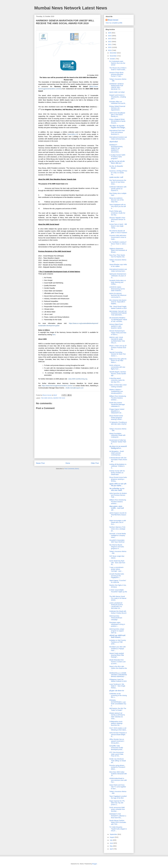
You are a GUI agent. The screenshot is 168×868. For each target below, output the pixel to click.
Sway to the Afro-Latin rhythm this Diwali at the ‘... (118, 668)
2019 (110, 50)
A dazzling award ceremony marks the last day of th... (117, 380)
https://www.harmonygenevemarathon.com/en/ (57, 386)
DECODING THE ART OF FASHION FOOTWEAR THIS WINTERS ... (118, 313)
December (113, 53)
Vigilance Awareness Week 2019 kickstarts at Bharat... (118, 250)
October (113, 59)
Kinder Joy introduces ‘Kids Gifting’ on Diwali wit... (118, 761)
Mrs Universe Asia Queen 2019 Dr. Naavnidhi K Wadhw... (118, 302)
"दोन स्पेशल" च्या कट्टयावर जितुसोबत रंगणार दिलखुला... (118, 127)
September (114, 834)
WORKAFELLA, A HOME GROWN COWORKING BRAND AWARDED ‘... (118, 675)
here (54, 335)
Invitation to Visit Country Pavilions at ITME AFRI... (118, 642)
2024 (110, 36)
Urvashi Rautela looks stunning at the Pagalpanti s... (117, 576)
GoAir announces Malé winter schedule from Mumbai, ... (117, 809)
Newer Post (40, 463)
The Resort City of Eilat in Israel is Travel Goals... (118, 69)
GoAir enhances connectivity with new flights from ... (117, 367)
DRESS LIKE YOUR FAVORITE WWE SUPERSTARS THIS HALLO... (117, 340)
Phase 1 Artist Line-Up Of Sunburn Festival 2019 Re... (118, 348)
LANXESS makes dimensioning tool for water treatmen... (117, 289)
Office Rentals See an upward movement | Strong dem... (117, 741)
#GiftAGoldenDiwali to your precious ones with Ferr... (118, 780)
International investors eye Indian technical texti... (118, 138)
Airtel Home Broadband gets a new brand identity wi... (117, 115)
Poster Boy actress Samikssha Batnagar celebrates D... (117, 404)
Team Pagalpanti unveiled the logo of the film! (118, 797)
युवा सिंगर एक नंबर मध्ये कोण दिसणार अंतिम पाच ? (117, 162)
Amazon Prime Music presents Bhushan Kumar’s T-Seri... (116, 74)
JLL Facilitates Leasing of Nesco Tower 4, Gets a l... (118, 244)
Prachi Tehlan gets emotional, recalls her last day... (117, 213)
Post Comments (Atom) (72, 469)
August (112, 837)
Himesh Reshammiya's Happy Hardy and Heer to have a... (118, 333)
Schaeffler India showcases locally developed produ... (116, 748)
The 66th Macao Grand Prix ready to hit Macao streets (118, 598)
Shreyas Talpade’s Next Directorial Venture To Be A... (117, 219)
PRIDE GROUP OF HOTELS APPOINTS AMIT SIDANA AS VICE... (117, 716)
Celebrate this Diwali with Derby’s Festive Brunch (118, 612)
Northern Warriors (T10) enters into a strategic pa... (117, 529)
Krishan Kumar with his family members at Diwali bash (117, 473)
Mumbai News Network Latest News (71, 8)
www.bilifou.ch (73, 134)
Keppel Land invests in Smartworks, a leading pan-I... (118, 97)
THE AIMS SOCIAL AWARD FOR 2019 (53, 398)
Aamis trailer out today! (117, 92)
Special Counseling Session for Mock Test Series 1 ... (118, 354)
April (111, 849)
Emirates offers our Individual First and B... (118, 103)
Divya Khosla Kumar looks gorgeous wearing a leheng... (118, 479)
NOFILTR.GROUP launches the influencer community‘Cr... (118, 295)
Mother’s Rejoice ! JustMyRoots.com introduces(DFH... (116, 391)
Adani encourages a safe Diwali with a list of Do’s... (118, 522)
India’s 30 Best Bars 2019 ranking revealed (118, 386)
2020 (110, 47)
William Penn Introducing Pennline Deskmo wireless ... (118, 398)
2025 (110, 33)
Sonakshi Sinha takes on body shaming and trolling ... (118, 282)
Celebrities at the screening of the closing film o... (118, 695)
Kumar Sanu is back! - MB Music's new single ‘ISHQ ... (118, 226)
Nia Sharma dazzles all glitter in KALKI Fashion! (118, 232)
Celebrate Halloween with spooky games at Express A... (118, 189)
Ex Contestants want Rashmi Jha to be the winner (117, 63)
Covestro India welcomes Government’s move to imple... (118, 237)
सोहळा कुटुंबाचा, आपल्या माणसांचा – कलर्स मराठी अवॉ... (117, 508)
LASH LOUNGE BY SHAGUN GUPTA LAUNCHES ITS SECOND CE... (116, 606)
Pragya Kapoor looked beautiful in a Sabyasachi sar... (117, 411)
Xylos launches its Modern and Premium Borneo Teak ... (118, 495)
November (113, 56)
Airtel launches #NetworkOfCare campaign (116, 618)
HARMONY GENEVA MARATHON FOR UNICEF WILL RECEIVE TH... (116, 86)
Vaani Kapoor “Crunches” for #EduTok (118, 581)
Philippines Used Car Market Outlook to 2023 (118, 680)
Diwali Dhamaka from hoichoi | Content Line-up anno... (118, 662)
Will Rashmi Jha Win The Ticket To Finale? (118, 709)
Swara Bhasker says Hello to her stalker (118, 265)
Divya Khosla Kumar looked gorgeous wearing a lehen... (116, 418)
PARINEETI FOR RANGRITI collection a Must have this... (118, 816)
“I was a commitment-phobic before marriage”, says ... (117, 569)
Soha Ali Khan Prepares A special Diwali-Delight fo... (118, 735)
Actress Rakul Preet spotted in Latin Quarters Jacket (116, 326)
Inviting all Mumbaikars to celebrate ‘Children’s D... (118, 466)
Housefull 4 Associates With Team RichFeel (117, 541)
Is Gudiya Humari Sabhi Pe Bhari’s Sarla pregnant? (117, 157)
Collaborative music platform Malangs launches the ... (116, 723)
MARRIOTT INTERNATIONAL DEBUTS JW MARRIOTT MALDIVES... (116, 148)
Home (68, 463)
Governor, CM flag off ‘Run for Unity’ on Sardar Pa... (118, 173)
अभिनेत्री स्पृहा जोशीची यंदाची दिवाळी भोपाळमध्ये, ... (117, 636)
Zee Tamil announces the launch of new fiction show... (118, 182)
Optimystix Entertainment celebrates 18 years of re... (118, 276)
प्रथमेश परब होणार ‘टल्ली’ (116, 177)
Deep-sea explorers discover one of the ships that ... (117, 200)
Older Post (95, 463)
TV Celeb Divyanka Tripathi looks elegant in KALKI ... (118, 829)
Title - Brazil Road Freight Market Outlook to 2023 (118, 307)
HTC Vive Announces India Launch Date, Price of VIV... (117, 754)
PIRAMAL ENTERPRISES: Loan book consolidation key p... (118, 703)
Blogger (94, 864)
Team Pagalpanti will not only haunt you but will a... (118, 206)
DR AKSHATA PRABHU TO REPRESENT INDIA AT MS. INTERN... (118, 320)
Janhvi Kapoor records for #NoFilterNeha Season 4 (118, 515)
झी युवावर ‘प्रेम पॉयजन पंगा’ (117, 691)
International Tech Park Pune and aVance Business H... (117, 132)
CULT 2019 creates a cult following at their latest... (118, 729)
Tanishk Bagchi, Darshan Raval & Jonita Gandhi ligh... (118, 374)
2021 (110, 44)
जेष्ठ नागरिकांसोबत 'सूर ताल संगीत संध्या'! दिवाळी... (117, 490)
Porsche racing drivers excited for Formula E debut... (117, 767)
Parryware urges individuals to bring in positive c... (117, 624)
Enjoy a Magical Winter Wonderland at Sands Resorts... (117, 121)
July (111, 840)
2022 (110, 42)
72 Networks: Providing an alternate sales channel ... (118, 424)
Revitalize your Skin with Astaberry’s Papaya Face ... (118, 649)
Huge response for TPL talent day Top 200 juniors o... (117, 803)
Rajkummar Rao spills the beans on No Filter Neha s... (118, 361)
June (112, 843)
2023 (110, 39)
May (111, 846)
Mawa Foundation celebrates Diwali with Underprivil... (117, 435)
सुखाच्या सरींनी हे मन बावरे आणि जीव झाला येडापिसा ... (118, 485)
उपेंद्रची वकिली (114, 142)
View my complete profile (114, 23)
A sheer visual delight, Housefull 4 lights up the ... (118, 592)
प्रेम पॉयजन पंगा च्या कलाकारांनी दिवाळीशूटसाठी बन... (118, 447)
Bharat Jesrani (113, 20)
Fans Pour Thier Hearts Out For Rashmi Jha (117, 256)
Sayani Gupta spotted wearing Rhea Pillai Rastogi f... (117, 655)
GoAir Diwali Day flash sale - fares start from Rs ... (117, 563)
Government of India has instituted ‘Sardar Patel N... (118, 442)
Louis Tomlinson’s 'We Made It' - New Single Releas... (117, 686)
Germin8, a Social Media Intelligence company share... (118, 535)
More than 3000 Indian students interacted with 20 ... (118, 774)
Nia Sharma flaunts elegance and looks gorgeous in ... (117, 547)
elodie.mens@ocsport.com (75, 388)
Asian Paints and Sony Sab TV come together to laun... (118, 787)
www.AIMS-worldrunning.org (78, 379)
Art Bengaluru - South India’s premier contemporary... (117, 453)
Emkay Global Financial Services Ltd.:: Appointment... (117, 108)
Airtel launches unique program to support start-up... (117, 631)
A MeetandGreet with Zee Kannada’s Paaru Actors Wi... (118, 460)
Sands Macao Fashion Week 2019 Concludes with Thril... (118, 822)
